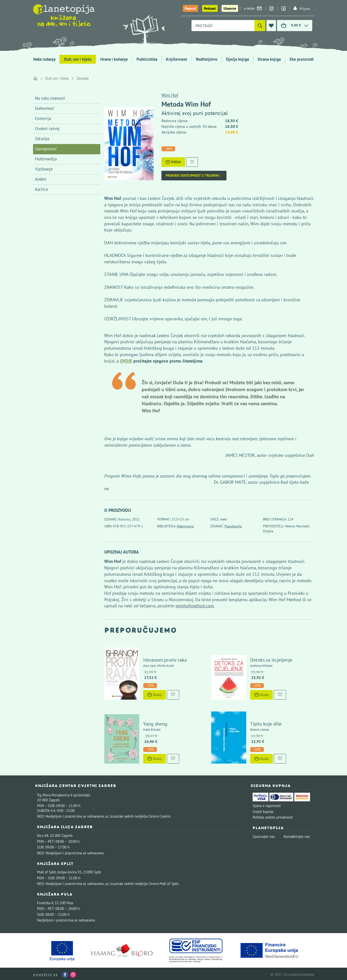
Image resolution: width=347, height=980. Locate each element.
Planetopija (233, 526)
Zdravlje (83, 78)
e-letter (253, 8)
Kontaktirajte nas (297, 835)
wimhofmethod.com (195, 606)
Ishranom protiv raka (165, 659)
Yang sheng (155, 722)
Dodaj (173, 162)
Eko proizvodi (302, 59)
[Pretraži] (260, 26)
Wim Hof (170, 95)
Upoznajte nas (264, 835)
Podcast (210, 8)
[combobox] (223, 26)
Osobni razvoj (47, 129)
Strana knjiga (269, 59)
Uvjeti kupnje (263, 810)
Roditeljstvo (207, 59)
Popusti (191, 8)
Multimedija (46, 159)
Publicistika (147, 59)
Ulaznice (230, 8)
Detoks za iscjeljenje (271, 659)
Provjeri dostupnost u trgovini (194, 176)
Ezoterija (43, 118)
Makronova (185, 526)
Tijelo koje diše (265, 722)
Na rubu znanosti (50, 98)
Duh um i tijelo (57, 78)
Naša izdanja (44, 59)
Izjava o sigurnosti (267, 804)
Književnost (176, 59)
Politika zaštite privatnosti (273, 816)
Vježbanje (44, 169)
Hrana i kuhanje (114, 59)
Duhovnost (44, 108)
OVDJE (126, 361)
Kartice (42, 189)
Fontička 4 (45, 901)
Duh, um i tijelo (78, 59)
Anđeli (41, 179)
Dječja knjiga (237, 59)
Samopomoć (46, 149)
